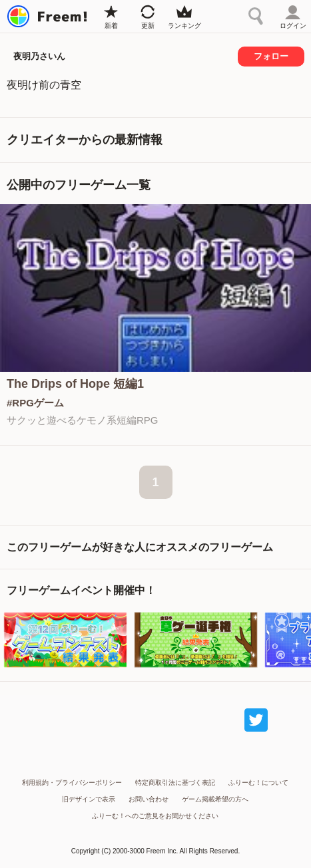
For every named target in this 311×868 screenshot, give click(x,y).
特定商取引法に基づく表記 (175, 783)
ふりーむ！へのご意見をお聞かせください (155, 816)
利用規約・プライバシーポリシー (72, 783)
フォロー (271, 56)
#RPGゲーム (35, 403)
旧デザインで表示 (89, 799)
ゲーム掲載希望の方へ (215, 799)
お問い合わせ (149, 799)
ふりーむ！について (258, 783)
